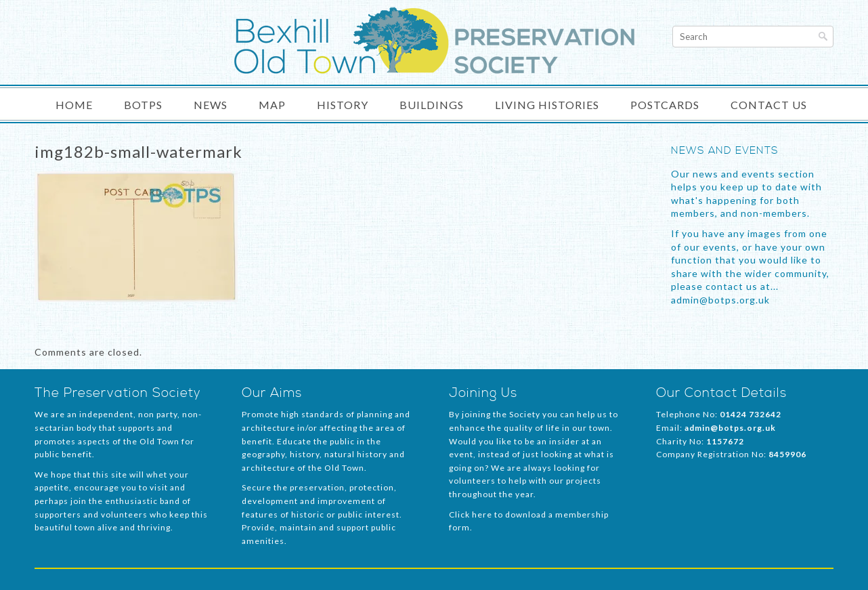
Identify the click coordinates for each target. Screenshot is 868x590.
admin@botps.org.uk (730, 428)
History (343, 105)
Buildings (432, 105)
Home (74, 105)
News (211, 105)
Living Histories (547, 105)
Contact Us (769, 105)
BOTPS (143, 105)
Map (272, 105)
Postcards (665, 105)
